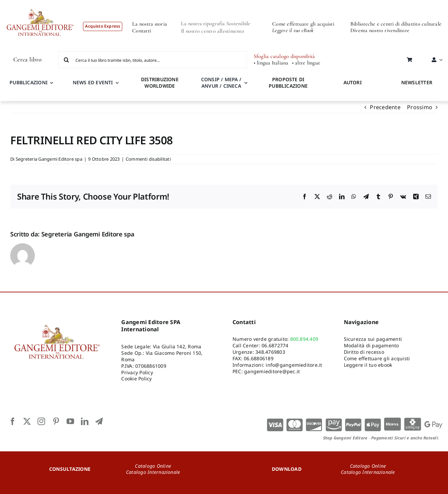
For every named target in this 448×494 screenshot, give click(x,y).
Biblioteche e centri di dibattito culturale (396, 24)
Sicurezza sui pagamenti (373, 339)
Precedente (385, 107)
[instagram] (41, 421)
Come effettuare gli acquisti (303, 24)
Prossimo (420, 107)
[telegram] (99, 421)
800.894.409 (304, 339)
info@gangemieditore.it (294, 365)
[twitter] (27, 421)
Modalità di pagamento (372, 345)
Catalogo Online (153, 466)
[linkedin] (85, 421)
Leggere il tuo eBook (293, 30)
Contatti (142, 31)
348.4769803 (270, 352)
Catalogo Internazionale (153, 472)
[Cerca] (67, 60)
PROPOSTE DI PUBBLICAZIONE (288, 83)
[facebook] (13, 421)
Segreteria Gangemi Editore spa (49, 159)
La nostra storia (150, 24)
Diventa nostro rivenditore (380, 30)
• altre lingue (306, 63)
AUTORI (353, 82)
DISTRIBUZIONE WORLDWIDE (160, 83)
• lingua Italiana (271, 63)
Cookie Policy (136, 379)
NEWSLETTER (417, 82)
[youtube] (70, 421)
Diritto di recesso (364, 352)
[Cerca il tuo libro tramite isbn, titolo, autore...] (152, 60)
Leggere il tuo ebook (368, 365)
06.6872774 (275, 345)
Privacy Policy (137, 372)
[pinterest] (56, 421)
